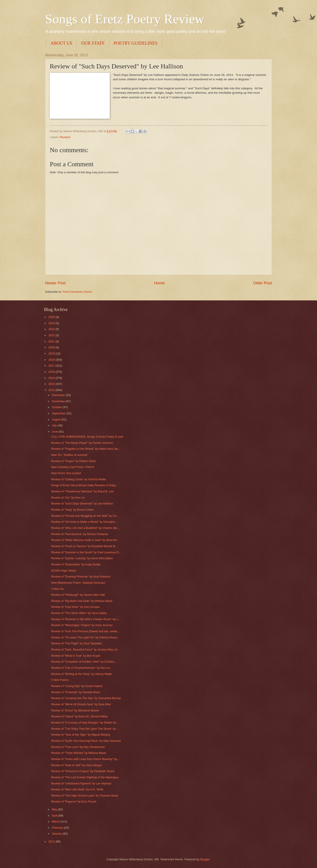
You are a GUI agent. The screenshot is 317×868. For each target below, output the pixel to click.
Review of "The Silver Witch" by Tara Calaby (79, 613)
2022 (52, 335)
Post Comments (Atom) (77, 292)
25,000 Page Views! (64, 571)
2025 (52, 317)
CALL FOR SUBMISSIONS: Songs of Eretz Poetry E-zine (87, 437)
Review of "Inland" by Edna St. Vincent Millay (79, 716)
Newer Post (55, 283)
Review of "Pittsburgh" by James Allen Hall (78, 595)
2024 (52, 323)
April (55, 816)
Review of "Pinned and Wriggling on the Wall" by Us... (85, 516)
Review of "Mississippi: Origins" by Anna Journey (82, 625)
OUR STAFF (93, 43)
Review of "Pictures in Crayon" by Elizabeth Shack (83, 771)
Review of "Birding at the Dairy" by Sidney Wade (81, 674)
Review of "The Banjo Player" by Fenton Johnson (82, 443)
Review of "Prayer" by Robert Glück (73, 461)
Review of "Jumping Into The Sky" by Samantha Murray (86, 698)
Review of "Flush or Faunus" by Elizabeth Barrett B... (84, 546)
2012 (52, 842)
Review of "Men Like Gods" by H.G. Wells (77, 789)
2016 (52, 372)
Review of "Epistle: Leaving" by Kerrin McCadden (82, 558)
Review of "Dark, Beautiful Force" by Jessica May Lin (84, 650)
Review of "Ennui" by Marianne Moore (75, 710)
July (55, 425)
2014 (52, 384)
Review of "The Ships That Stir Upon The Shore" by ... (85, 729)
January (57, 834)
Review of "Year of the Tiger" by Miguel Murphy (81, 735)
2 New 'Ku (57, 589)
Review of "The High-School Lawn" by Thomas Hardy (85, 796)
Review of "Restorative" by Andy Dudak (76, 564)
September (59, 413)
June (55, 432)
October (57, 407)
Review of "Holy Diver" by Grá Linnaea (75, 607)
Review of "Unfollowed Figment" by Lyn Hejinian (81, 783)
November (59, 401)
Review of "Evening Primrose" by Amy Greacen (81, 577)
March (56, 821)
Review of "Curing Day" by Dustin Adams (77, 686)
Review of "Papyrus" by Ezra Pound (74, 801)
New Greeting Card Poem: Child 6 (73, 467)
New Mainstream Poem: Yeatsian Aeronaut (78, 583)
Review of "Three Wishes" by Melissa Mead (78, 753)
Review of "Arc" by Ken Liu (68, 498)
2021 (52, 341)
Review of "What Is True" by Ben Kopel (76, 656)
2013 (52, 390)
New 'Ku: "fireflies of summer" (70, 455)
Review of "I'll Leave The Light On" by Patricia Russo (84, 637)
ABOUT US (61, 43)
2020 (52, 347)
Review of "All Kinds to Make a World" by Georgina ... (85, 522)
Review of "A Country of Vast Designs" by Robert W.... (85, 723)
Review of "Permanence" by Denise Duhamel (79, 534)
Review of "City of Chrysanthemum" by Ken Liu (81, 668)
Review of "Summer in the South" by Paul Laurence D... (86, 552)
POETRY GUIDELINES (136, 43)
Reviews (65, 137)
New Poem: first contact (66, 473)
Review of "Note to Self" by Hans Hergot (76, 765)
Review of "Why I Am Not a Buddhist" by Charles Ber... (85, 528)
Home (159, 283)
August (57, 419)
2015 (52, 378)
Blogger (205, 859)
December (59, 395)
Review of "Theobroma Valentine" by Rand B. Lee (82, 491)
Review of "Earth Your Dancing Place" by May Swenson (86, 741)
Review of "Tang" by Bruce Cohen (72, 510)
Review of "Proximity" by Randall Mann (76, 692)
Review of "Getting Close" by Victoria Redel (78, 479)
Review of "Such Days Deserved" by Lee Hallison (82, 503)
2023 (52, 329)
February (58, 828)
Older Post (263, 283)
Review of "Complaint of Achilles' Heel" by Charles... (84, 662)
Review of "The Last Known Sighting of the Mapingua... (86, 777)
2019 (52, 354)
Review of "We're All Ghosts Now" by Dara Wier (81, 704)
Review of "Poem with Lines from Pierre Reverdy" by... (85, 759)
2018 (52, 360)
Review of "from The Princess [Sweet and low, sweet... (85, 631)
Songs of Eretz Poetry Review (125, 19)
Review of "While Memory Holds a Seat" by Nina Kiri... (85, 540)
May (55, 809)
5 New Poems (60, 680)
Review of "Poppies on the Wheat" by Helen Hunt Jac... (86, 449)
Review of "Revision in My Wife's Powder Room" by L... (86, 619)
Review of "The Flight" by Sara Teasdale (76, 643)
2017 (52, 366)
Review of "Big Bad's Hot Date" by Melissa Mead (82, 601)
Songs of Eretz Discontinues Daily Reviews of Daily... (84, 485)
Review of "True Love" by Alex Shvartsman (78, 747)
